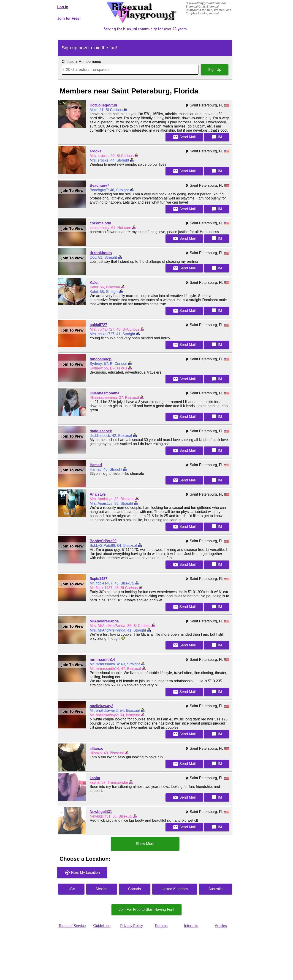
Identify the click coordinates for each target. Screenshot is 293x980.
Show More (145, 844)
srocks (96, 151)
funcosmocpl (101, 359)
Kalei (94, 283)
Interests (191, 926)
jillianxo (97, 748)
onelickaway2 (102, 706)
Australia (216, 889)
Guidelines (102, 926)
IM (217, 137)
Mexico (102, 889)
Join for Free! (69, 18)
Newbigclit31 (101, 812)
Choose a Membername (81, 62)
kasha (95, 778)
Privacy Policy (132, 926)
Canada (135, 889)
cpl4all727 (99, 325)
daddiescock (101, 431)
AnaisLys (98, 494)
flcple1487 (99, 579)
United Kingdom (175, 889)
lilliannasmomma (105, 393)
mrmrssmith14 (102, 660)
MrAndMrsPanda (104, 621)
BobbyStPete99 (103, 541)
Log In (63, 7)
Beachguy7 (99, 185)
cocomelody (100, 223)
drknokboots (101, 253)
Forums (161, 926)
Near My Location (82, 873)
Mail (184, 137)
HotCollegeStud (103, 105)
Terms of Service (72, 926)
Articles (221, 926)
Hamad (96, 465)
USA (71, 889)
